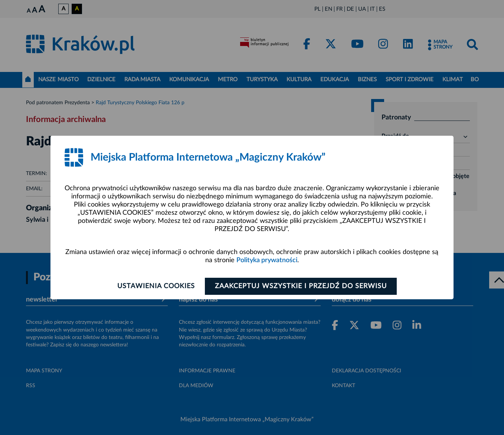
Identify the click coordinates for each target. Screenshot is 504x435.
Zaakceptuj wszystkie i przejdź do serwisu (301, 286)
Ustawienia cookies (156, 286)
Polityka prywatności (267, 260)
